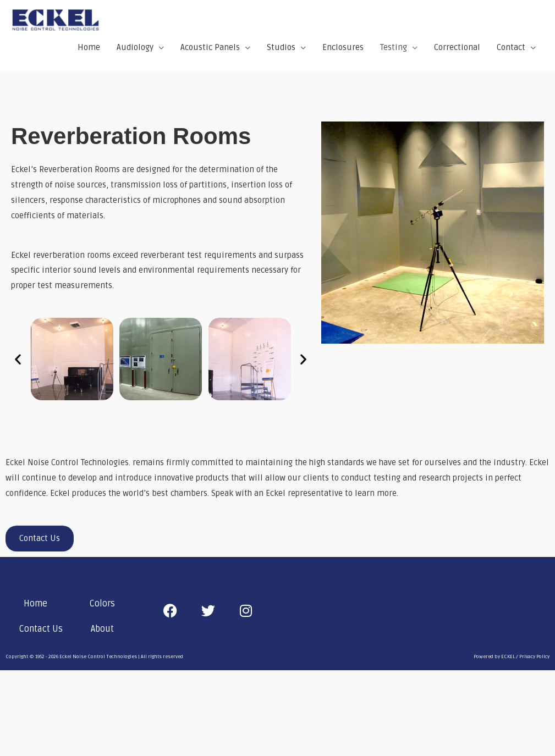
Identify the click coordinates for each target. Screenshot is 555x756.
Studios (281, 49)
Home (89, 49)
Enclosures (343, 49)
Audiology (135, 49)
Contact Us (41, 631)
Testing (394, 49)
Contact (511, 49)
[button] (18, 361)
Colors (102, 606)
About (102, 631)
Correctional (457, 49)
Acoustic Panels (210, 49)
